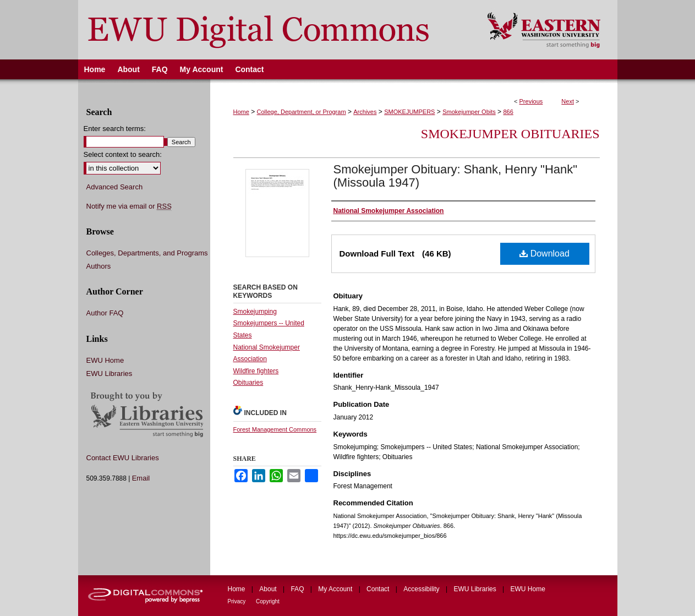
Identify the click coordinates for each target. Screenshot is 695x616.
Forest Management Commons (275, 429)
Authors (99, 266)
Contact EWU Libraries (123, 458)
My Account (336, 589)
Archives (365, 112)
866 (508, 112)
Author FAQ (105, 313)
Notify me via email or (129, 206)
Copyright (268, 601)
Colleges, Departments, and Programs (147, 253)
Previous (531, 101)
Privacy (238, 601)
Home (241, 112)
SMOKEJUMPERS (409, 112)
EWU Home (105, 360)
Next (568, 101)
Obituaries (248, 383)
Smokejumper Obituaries (510, 134)
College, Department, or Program (302, 112)
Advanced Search (115, 187)
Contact (379, 589)
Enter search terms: (115, 129)
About (269, 589)
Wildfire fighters (256, 371)
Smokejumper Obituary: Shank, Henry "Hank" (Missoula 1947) (456, 176)
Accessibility (422, 589)
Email (141, 478)
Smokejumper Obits (469, 112)
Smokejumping (255, 312)
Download (544, 254)
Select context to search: (123, 154)
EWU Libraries (110, 374)
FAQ (298, 589)
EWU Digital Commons (275, 30)
